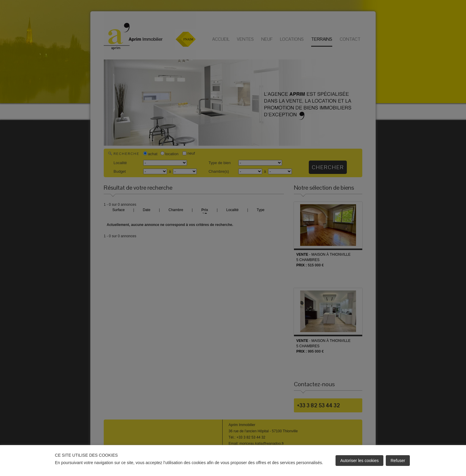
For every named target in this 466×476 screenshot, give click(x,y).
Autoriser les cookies (359, 461)
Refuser (398, 461)
